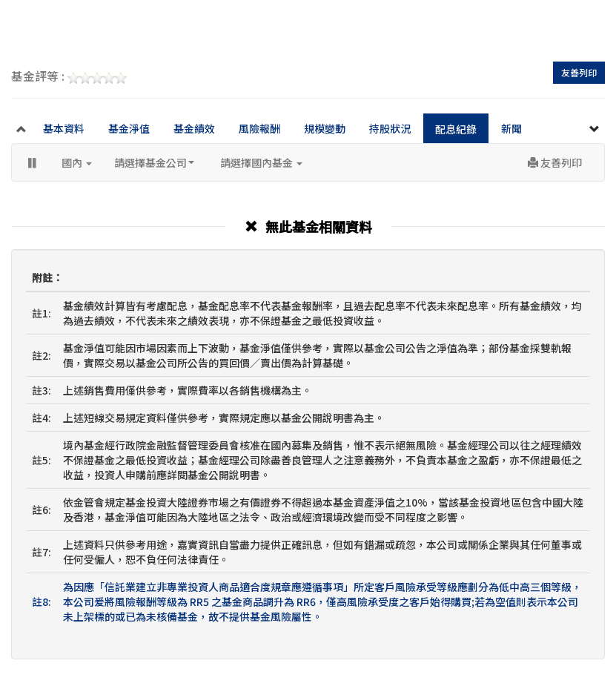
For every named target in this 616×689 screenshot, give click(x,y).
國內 (77, 162)
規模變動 (325, 128)
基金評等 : (69, 77)
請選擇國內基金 (261, 162)
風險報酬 (259, 128)
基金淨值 (129, 128)
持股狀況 (390, 128)
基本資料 (64, 128)
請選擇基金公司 (154, 162)
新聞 (511, 128)
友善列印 (579, 72)
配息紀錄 (456, 129)
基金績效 (194, 128)
